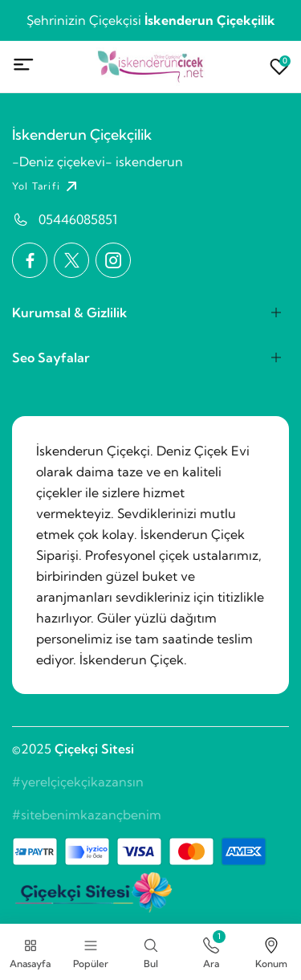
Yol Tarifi (47, 186)
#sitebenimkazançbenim (87, 815)
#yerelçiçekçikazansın (78, 782)
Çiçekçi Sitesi (94, 749)
